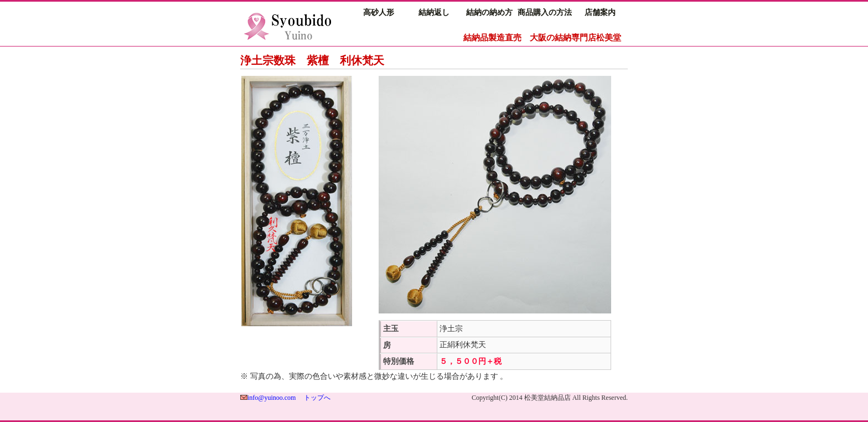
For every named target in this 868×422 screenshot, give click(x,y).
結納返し (434, 12)
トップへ (317, 398)
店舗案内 (600, 12)
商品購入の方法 (545, 12)
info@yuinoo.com (272, 398)
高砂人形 (379, 12)
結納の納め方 (489, 12)
